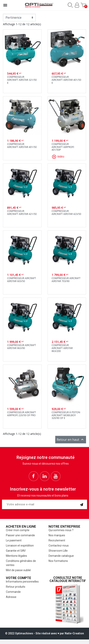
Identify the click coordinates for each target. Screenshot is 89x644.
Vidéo (58, 157)
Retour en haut (71, 440)
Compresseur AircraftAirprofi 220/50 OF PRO (22, 414)
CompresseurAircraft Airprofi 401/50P (63, 147)
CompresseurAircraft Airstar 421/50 (22, 213)
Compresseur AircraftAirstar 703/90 (66, 280)
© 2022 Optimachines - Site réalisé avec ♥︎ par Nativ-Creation (44, 633)
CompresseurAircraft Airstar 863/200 (62, 348)
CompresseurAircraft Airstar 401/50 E (67, 80)
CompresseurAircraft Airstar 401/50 (22, 146)
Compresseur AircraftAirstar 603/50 (22, 280)
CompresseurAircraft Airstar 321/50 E (22, 80)
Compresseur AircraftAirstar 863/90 (22, 347)
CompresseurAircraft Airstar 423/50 (67, 213)
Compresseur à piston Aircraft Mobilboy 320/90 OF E (66, 415)
